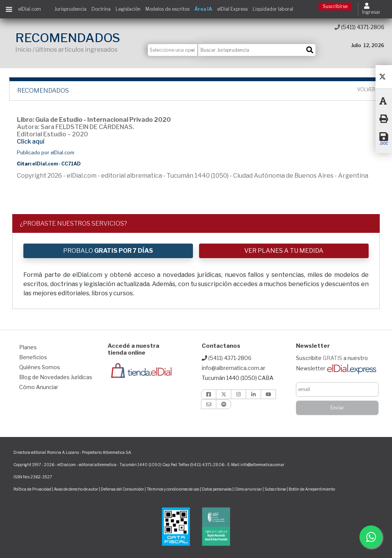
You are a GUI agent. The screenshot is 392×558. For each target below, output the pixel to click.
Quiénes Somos (40, 367)
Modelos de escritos (167, 9)
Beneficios (33, 357)
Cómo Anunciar (39, 387)
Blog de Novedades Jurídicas (56, 377)
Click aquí (31, 142)
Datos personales (217, 489)
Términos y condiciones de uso (173, 489)
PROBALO (108, 251)
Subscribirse (276, 489)
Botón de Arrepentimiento (312, 489)
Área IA (203, 9)
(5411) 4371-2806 (359, 27)
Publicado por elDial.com (46, 153)
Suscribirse (335, 6)
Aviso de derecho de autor (76, 489)
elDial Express (232, 9)
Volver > (368, 90)
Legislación (128, 9)
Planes (28, 347)
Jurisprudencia (70, 9)
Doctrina (101, 9)
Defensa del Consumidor (122, 489)
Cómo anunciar (248, 489)
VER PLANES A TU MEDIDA (284, 251)
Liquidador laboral (273, 9)
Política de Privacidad (32, 489)
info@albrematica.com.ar (234, 368)
